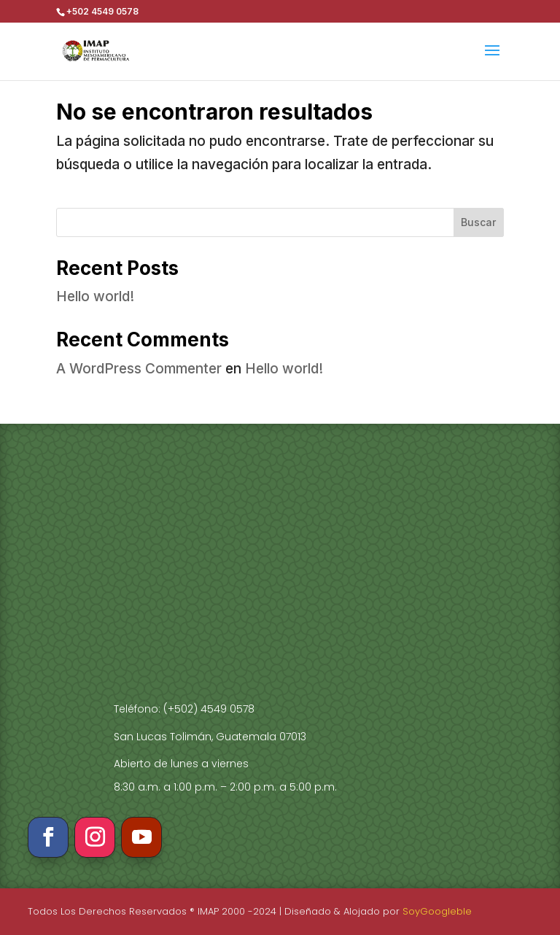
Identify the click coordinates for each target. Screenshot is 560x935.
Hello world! (95, 296)
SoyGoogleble (437, 911)
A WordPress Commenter (139, 369)
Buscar (478, 222)
